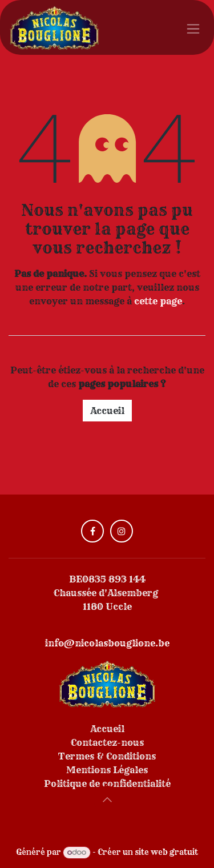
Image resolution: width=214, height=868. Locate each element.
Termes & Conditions (107, 756)
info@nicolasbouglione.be (107, 643)
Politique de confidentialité (107, 783)
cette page (158, 301)
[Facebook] (92, 531)
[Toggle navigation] (193, 27)
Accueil (107, 411)
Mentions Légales (107, 770)
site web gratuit (166, 852)
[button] (107, 799)
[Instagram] (122, 531)
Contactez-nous (107, 742)
